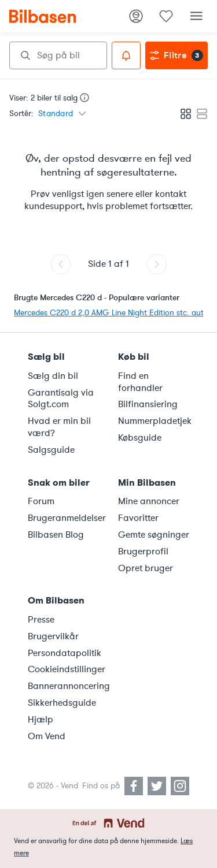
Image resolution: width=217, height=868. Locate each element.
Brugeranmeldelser (66, 518)
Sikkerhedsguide (62, 703)
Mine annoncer (149, 501)
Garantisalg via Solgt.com (61, 399)
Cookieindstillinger (66, 669)
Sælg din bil (53, 376)
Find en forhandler (140, 382)
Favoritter (138, 518)
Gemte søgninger (154, 535)
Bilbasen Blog (56, 535)
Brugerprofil (143, 552)
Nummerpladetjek (155, 421)
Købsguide (140, 438)
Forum (41, 501)
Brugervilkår (53, 636)
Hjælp (41, 720)
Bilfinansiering (148, 404)
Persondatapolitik (65, 653)
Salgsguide (51, 450)
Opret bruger (146, 568)
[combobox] (58, 55)
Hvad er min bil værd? (59, 427)
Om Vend (47, 736)
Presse (41, 620)
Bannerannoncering (66, 686)
